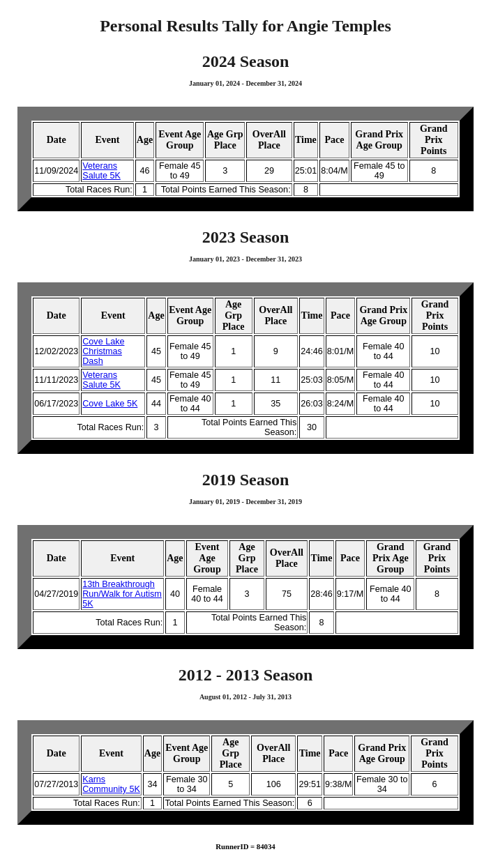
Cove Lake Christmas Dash (103, 351)
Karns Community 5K (111, 784)
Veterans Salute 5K (101, 171)
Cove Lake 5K (110, 404)
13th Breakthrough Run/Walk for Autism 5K (122, 594)
